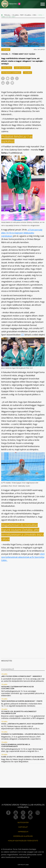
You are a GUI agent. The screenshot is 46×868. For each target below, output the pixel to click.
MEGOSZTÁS (7, 661)
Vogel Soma (7, 68)
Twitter (16, 817)
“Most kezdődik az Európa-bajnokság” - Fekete (22, 701)
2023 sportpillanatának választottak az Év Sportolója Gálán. (23, 557)
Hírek (34, 15)
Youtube (16, 813)
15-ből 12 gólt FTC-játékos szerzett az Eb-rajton (22, 757)
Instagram (23, 813)
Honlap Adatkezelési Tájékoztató (23, 841)
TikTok (30, 813)
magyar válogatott (22, 68)
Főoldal (7, 15)
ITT (23, 335)
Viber (38, 813)
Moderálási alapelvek (23, 836)
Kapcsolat (23, 827)
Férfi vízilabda (25, 15)
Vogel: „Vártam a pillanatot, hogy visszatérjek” (22, 724)
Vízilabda (15, 15)
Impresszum (23, 832)
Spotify (23, 817)
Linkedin (30, 817)
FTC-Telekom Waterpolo (11, 73)
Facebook (8, 813)
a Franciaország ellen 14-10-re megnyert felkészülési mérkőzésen (22, 233)
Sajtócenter (23, 823)
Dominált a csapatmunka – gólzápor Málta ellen (23, 734)
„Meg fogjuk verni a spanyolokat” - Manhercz (21, 676)
